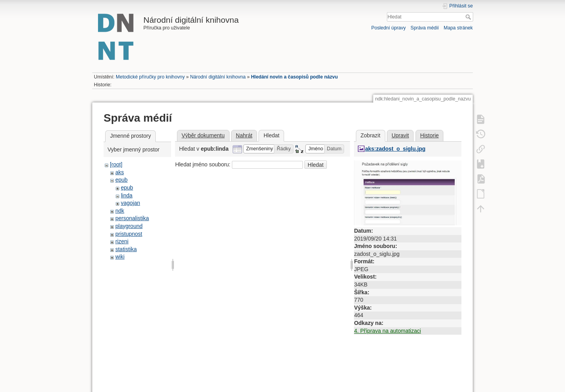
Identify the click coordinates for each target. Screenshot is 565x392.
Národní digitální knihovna (218, 77)
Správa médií (425, 28)
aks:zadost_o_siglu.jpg (395, 149)
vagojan (130, 203)
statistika (126, 249)
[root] (116, 164)
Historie (429, 135)
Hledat (469, 17)
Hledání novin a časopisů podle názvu (294, 77)
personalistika (132, 218)
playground (129, 226)
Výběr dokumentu (203, 135)
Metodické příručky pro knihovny (150, 77)
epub (121, 180)
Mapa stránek (458, 28)
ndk (120, 211)
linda (127, 195)
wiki (120, 257)
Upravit (400, 135)
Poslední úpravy (388, 28)
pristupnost (129, 234)
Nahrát (244, 135)
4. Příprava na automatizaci (387, 331)
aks (120, 172)
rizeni (122, 241)
